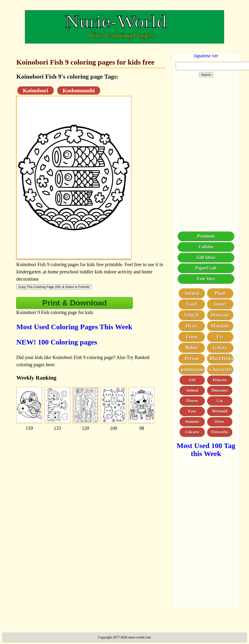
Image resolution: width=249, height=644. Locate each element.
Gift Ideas (206, 257)
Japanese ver (206, 56)
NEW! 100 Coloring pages (57, 342)
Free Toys (206, 279)
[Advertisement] (90, 465)
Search (206, 75)
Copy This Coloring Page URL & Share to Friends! (54, 287)
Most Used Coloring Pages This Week (74, 327)
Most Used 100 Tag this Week (206, 449)
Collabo (206, 247)
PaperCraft (206, 268)
